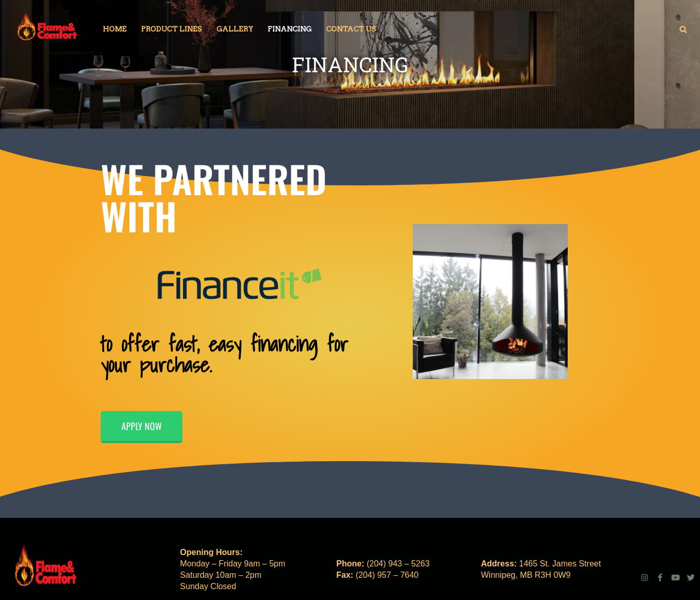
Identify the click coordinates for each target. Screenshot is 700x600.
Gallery (235, 29)
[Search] (683, 29)
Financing (290, 29)
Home (115, 29)
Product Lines (172, 29)
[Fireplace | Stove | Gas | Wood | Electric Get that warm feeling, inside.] (46, 29)
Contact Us (351, 29)
